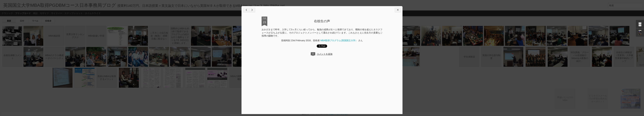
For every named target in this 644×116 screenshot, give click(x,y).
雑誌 (35, 13)
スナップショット (74, 13)
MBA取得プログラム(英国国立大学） (339, 40)
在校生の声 (322, 21)
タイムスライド (93, 13)
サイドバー (57, 13)
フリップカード (23, 13)
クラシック (7, 13)
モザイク (44, 13)
